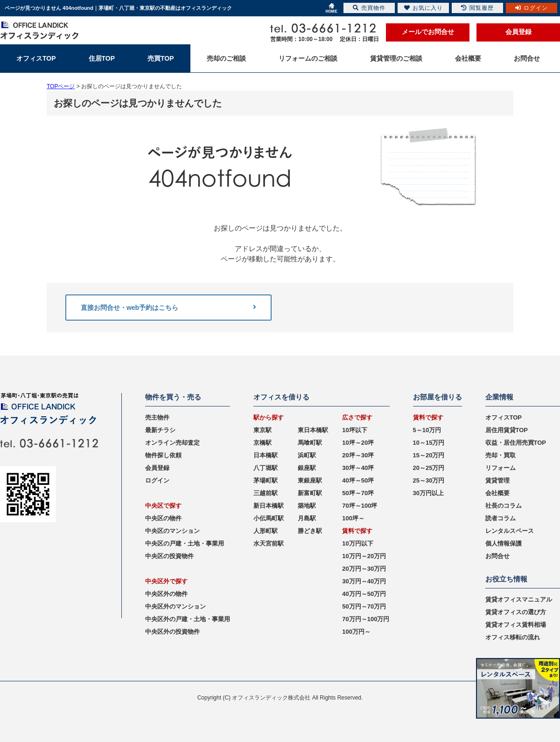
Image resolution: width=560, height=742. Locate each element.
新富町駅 (310, 493)
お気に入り (423, 8)
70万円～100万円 (366, 619)
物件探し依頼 (163, 455)
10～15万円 (429, 443)
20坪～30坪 (358, 455)
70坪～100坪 (360, 506)
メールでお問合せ (428, 32)
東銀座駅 (310, 480)
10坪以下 (354, 430)
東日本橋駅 (313, 430)
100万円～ (356, 632)
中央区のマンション (172, 531)
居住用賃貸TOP (507, 430)
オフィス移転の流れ (513, 637)
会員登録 (518, 32)
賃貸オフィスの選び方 (516, 612)
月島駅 (307, 518)
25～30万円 (429, 480)
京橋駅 (262, 443)
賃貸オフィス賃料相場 (516, 625)
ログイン (157, 480)
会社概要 (497, 493)
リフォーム (500, 468)
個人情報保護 (504, 543)
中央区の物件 (163, 518)
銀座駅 (307, 468)
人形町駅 (266, 531)
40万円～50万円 (364, 594)
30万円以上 (428, 493)
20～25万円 (429, 468)
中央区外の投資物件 (172, 632)
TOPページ (61, 86)
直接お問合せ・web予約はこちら (168, 308)
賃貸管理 (497, 480)
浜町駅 (307, 455)
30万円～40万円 (364, 581)
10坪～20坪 (358, 443)
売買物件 (369, 8)
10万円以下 (357, 543)
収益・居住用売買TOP (516, 443)
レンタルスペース (510, 531)
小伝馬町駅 (269, 518)
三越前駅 (266, 493)
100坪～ (353, 518)
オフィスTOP (504, 417)
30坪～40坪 (358, 468)
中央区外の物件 (166, 594)
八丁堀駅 (266, 468)
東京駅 (262, 430)
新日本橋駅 (269, 506)
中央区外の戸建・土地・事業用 (188, 619)
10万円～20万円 (364, 556)
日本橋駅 (266, 455)
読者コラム (500, 518)
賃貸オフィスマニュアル (519, 599)
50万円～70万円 (364, 606)
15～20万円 (429, 455)
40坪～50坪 (358, 480)
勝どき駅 (310, 531)
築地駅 (307, 506)
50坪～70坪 (358, 493)
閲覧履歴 (477, 8)
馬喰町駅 (310, 443)
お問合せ (497, 556)
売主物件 (157, 417)
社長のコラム (504, 506)
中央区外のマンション (175, 606)
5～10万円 (427, 430)
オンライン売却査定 (172, 443)
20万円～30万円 (364, 569)
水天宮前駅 (269, 543)
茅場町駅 (266, 480)
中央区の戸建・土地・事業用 (185, 543)
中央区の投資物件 (169, 556)
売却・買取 (500, 455)
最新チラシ (160, 430)
